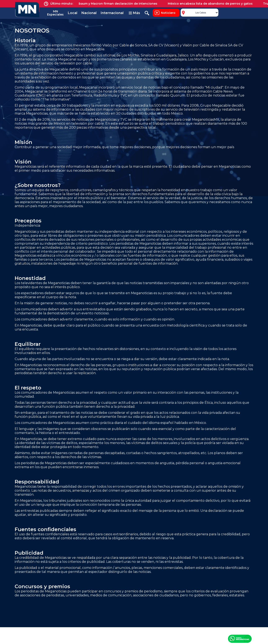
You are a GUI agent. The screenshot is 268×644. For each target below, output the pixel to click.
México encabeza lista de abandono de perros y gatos (212, 4)
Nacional (89, 13)
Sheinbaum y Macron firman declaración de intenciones (116, 4)
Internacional (112, 13)
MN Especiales (55, 13)
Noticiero (168, 13)
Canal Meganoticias (240, 639)
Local (73, 13)
